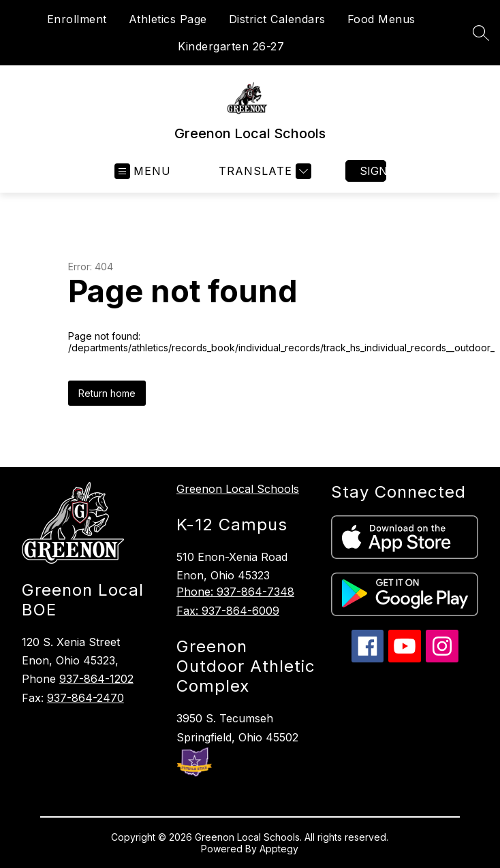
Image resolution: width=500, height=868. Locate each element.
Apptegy (279, 849)
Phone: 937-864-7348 (235, 592)
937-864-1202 (96, 679)
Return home (107, 393)
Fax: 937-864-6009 (228, 611)
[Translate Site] (263, 171)
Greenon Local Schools (238, 489)
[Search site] (481, 33)
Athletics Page (168, 19)
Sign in (373, 171)
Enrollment (77, 19)
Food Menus (381, 19)
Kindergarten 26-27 (231, 46)
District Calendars (277, 19)
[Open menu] (143, 171)
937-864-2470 (85, 698)
